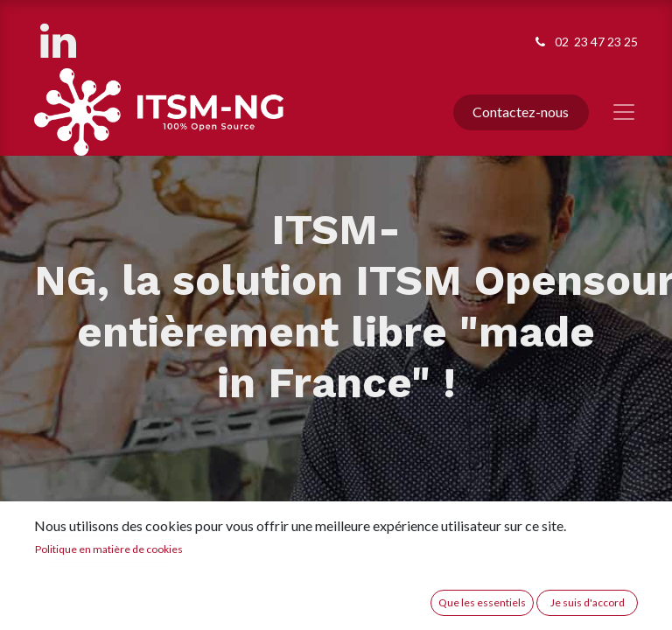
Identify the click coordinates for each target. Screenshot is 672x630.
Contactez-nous (521, 112)
